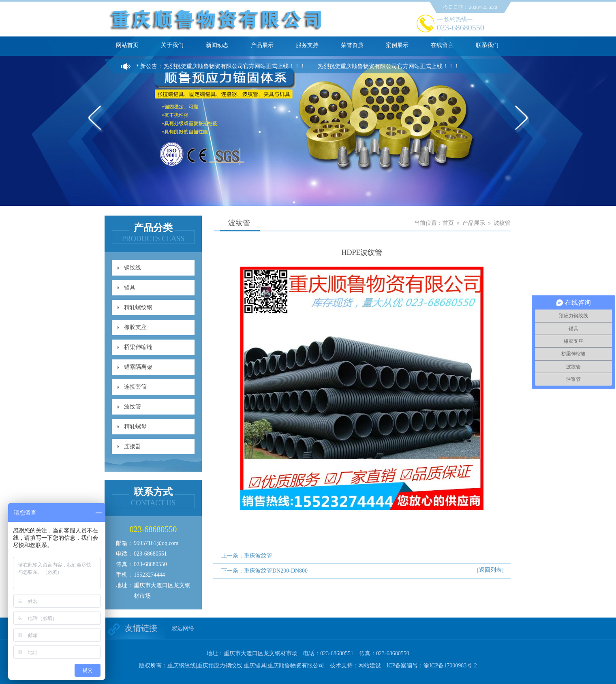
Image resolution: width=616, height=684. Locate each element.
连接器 (133, 446)
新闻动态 (217, 45)
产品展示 (262, 45)
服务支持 (307, 45)
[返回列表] (490, 570)
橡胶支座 (135, 327)
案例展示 (397, 45)
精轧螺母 (135, 426)
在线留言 (442, 45)
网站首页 (127, 45)
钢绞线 (133, 268)
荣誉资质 (352, 45)
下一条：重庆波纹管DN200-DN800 (264, 571)
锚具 (130, 287)
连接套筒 (135, 387)
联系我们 (487, 45)
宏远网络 (183, 628)
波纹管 (133, 407)
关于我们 (172, 45)
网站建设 (370, 666)
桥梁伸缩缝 (138, 347)
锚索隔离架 (138, 367)
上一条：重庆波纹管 (247, 556)
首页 (448, 223)
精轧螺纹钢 (138, 307)
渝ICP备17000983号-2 (450, 666)
